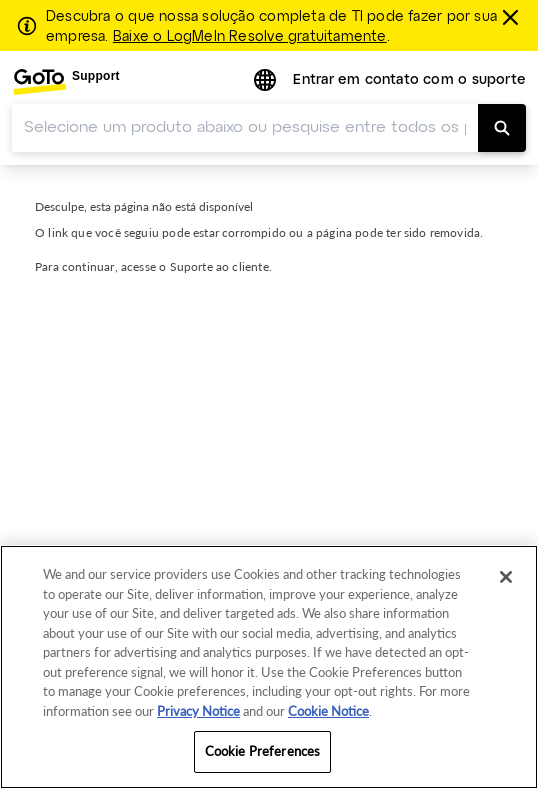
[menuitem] (66, 81)
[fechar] (513, 17)
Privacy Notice (198, 711)
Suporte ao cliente (219, 266)
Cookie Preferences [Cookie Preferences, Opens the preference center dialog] (262, 751)
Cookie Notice (328, 711)
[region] (269, 667)
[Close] (506, 577)
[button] (267, 81)
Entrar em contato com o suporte (409, 80)
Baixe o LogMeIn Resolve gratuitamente (250, 37)
